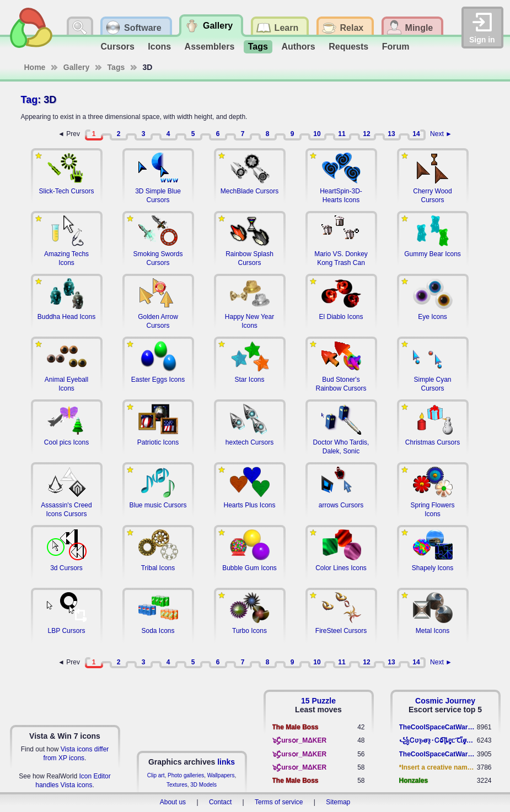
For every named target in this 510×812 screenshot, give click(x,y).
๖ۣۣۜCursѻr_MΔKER (300, 740)
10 (317, 134)
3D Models (203, 785)
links (226, 762)
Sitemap (338, 802)
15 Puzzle (318, 701)
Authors (298, 47)
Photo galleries (186, 775)
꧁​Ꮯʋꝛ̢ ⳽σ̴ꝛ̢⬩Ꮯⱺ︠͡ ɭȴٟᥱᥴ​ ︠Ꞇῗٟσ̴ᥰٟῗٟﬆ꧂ (438, 740)
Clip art (156, 775)
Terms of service (279, 802)
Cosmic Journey (445, 701)
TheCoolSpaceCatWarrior (438, 727)
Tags (258, 47)
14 (416, 134)
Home (35, 67)
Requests (348, 47)
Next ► (441, 134)
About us (173, 802)
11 (342, 134)
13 (391, 134)
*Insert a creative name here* (438, 767)
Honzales (414, 781)
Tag (29, 100)
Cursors (118, 47)
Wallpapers (221, 775)
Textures (177, 785)
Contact (220, 802)
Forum (396, 47)
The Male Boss (296, 727)
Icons (159, 47)
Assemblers (210, 47)
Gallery (76, 67)
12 (366, 134)
